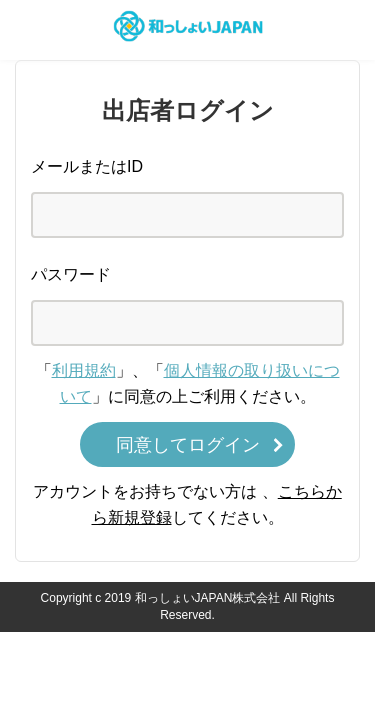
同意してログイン (188, 445)
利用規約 (84, 370)
